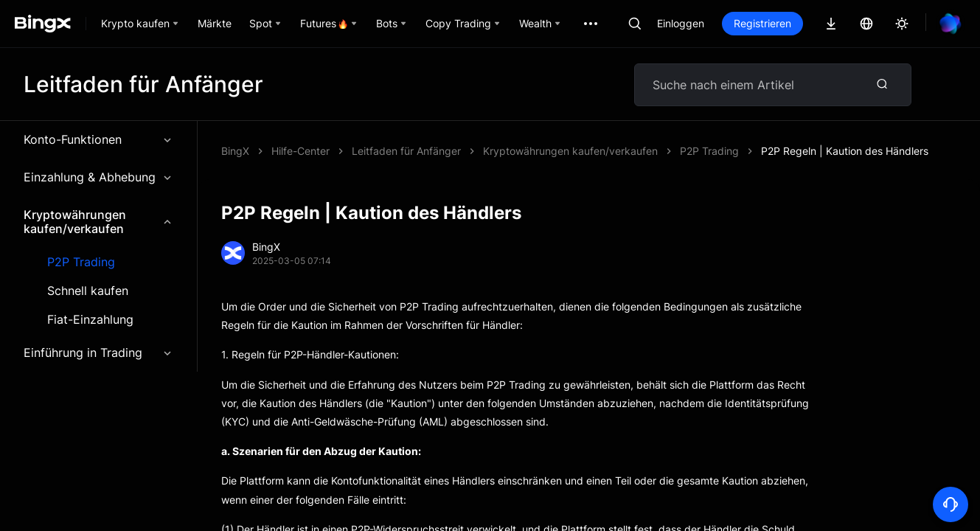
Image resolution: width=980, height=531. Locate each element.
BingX (235, 151)
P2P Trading (81, 262)
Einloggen (681, 23)
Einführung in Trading (98, 353)
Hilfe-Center (300, 151)
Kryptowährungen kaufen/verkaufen (98, 222)
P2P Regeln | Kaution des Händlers (845, 151)
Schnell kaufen (88, 291)
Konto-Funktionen (98, 139)
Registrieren (762, 23)
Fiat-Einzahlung (90, 320)
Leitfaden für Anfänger (406, 151)
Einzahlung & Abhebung (98, 177)
